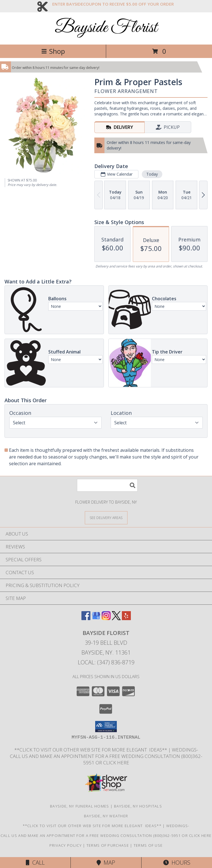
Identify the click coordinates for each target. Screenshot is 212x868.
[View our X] (116, 618)
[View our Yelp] (126, 618)
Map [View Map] (106, 863)
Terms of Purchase (108, 845)
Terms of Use (148, 845)
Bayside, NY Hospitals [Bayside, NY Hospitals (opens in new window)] (138, 806)
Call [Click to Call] (35, 863)
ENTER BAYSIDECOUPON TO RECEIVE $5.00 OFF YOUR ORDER (113, 4)
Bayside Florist (106, 28)
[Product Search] (107, 485)
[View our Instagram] (106, 618)
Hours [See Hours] (177, 863)
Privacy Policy (66, 845)
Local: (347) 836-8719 (106, 662)
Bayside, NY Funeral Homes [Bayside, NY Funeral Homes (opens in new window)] (80, 806)
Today (152, 174)
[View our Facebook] (86, 618)
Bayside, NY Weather (106, 816)
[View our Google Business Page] (96, 618)
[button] (106, 727)
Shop (53, 51)
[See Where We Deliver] (106, 517)
